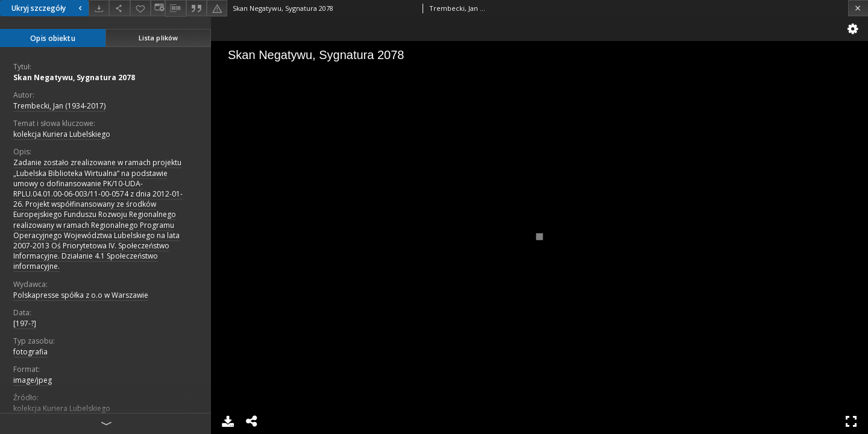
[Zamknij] (858, 8)
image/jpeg (33, 380)
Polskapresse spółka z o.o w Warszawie (81, 295)
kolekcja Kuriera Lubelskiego (62, 134)
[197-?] (25, 323)
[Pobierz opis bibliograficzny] (175, 8)
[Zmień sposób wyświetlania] (158, 8)
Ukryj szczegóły (48, 8)
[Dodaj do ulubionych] (140, 8)
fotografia (30, 352)
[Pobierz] (99, 8)
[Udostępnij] (119, 8)
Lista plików (158, 38)
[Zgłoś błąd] (217, 8)
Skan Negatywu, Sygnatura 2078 (74, 77)
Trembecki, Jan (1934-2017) (59, 106)
